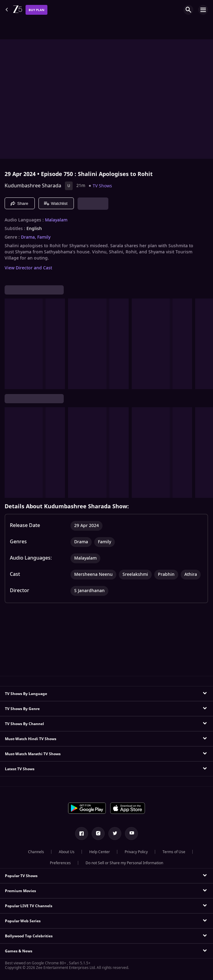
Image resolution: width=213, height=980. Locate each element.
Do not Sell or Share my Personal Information (124, 863)
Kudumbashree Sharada (33, 186)
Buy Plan (36, 10)
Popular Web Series (23, 921)
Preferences (60, 863)
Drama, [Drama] (28, 237)
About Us (67, 852)
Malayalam (56, 220)
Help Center (100, 852)
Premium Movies (20, 891)
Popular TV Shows (21, 876)
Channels (36, 852)
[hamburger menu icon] (203, 10)
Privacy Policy (136, 852)
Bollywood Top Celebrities (29, 936)
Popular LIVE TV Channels (29, 906)
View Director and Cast (28, 268)
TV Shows (102, 186)
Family (44, 237)
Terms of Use (174, 852)
